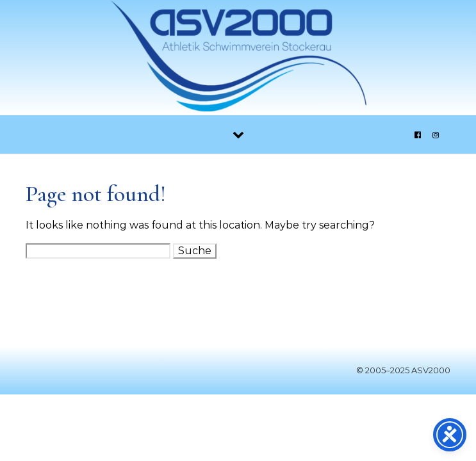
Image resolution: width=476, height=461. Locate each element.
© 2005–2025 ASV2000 (403, 370)
